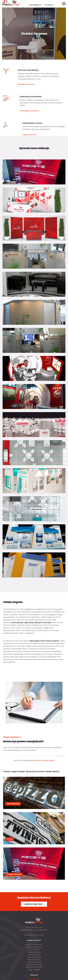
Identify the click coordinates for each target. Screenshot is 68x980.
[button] (4, 976)
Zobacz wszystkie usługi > (45, 760)
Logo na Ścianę (13, 804)
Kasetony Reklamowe (34, 947)
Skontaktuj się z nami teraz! (34, 935)
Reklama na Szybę (34, 960)
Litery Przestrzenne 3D (34, 945)
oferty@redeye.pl (36, 5)
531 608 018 (49, 5)
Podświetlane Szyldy (34, 952)
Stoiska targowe (14, 874)
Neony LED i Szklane (34, 957)
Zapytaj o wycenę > (30, 135)
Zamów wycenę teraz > (34, 904)
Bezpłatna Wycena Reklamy (34, 898)
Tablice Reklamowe (34, 962)
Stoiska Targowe (34, 970)
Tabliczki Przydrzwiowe (34, 965)
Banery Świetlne (34, 955)
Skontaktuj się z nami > (27, 84)
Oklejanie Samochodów (34, 967)
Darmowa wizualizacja (28, 70)
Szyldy (10, 839)
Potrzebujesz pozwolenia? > (30, 111)
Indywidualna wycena (32, 123)
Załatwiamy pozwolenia (31, 97)
